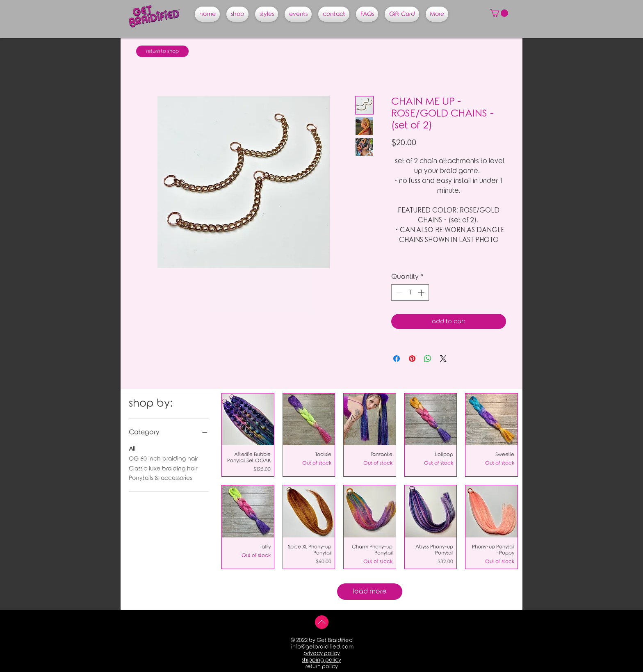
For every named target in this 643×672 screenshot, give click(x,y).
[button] (499, 13)
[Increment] (422, 293)
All (132, 448)
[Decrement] (398, 293)
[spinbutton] (410, 293)
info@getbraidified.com (322, 647)
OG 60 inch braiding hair (163, 458)
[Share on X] (443, 359)
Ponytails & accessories (160, 477)
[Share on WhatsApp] (428, 359)
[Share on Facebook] (397, 359)
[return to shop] (162, 51)
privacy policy (322, 653)
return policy (322, 666)
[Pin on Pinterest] (412, 359)
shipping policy (321, 660)
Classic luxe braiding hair (163, 468)
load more (370, 591)
